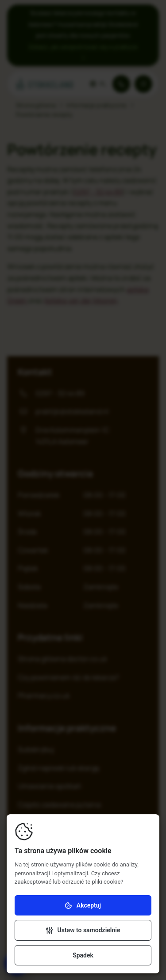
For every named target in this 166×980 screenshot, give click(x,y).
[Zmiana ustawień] (83, 930)
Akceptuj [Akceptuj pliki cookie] (83, 906)
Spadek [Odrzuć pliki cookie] (83, 955)
